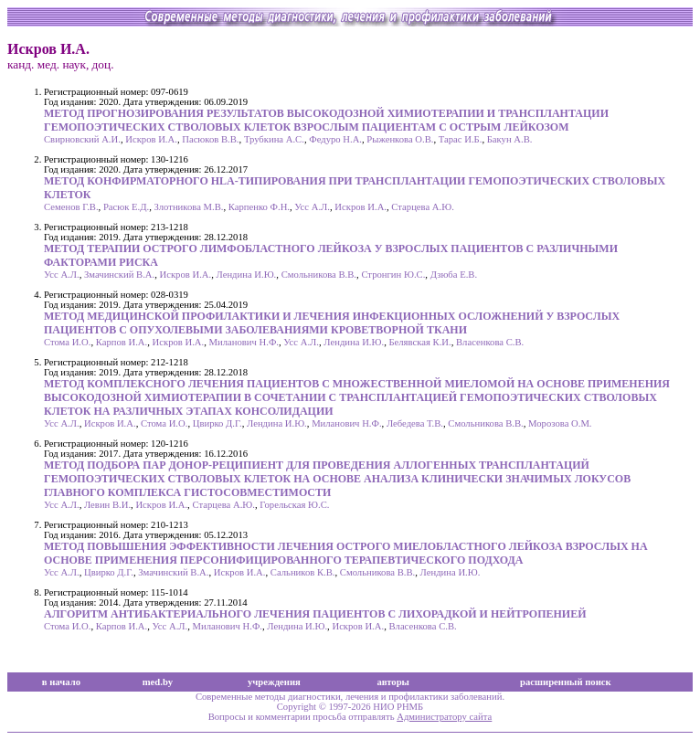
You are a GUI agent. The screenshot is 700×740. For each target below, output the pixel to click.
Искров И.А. (151, 139)
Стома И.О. (67, 342)
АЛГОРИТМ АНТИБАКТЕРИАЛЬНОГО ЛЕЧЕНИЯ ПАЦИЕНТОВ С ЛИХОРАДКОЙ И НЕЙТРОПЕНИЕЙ (315, 614)
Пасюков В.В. (210, 139)
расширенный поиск (566, 682)
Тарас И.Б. (461, 139)
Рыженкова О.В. (400, 139)
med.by (158, 682)
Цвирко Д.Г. (217, 423)
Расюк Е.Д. (126, 207)
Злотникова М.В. (189, 207)
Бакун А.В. (510, 139)
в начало (61, 682)
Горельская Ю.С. (294, 505)
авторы (393, 682)
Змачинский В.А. (119, 275)
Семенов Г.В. (71, 207)
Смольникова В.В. (319, 275)
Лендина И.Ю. (247, 275)
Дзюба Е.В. (454, 275)
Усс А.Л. (312, 207)
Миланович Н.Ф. (244, 342)
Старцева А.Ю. (423, 207)
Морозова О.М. (560, 423)
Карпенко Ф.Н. (259, 207)
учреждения (274, 682)
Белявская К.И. (419, 342)
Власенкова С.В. (490, 342)
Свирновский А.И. (82, 139)
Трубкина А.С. (274, 139)
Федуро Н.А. (335, 139)
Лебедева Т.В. (415, 423)
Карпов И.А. (122, 342)
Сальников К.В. (303, 572)
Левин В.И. (107, 505)
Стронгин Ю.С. (393, 275)
